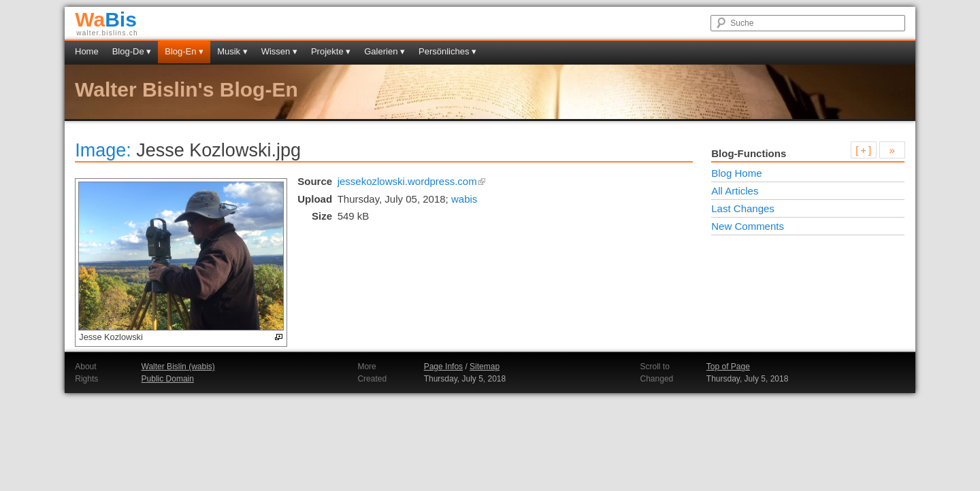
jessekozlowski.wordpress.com (412, 181)
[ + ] (863, 150)
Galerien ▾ (385, 51)
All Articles (735, 191)
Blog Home (736, 173)
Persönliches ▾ (447, 51)
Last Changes (743, 208)
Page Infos (443, 367)
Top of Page (728, 367)
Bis (106, 19)
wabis (464, 199)
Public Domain (168, 379)
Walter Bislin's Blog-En (186, 89)
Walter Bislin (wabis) (178, 367)
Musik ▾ (232, 51)
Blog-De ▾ (132, 51)
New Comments (748, 226)
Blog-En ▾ (184, 51)
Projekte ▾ (331, 51)
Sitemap (485, 367)
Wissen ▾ (279, 51)
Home (87, 51)
